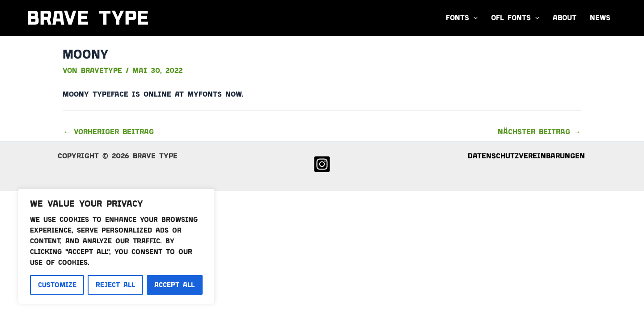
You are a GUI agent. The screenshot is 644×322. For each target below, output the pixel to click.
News (600, 18)
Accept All (174, 285)
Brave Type (88, 18)
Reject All (115, 285)
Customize (57, 285)
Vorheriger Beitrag (109, 132)
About (565, 18)
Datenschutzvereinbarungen (526, 156)
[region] (116, 246)
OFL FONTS (515, 18)
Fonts (462, 18)
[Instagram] (322, 164)
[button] (473, 18)
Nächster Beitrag (539, 132)
